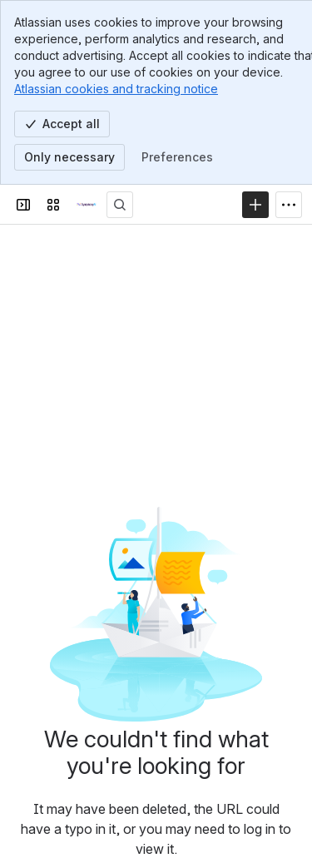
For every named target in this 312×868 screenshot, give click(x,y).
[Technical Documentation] (87, 205)
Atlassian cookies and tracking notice (116, 89)
